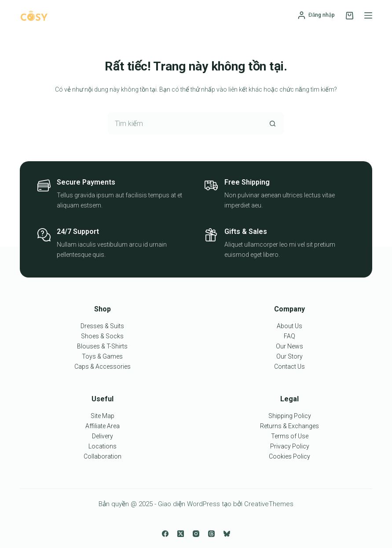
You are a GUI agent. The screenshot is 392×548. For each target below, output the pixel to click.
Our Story (289, 356)
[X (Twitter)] (181, 534)
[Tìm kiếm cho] (185, 123)
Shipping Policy (290, 416)
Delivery (103, 436)
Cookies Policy (289, 456)
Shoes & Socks (102, 336)
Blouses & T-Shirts (102, 346)
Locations (103, 446)
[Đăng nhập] (316, 15)
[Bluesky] (227, 534)
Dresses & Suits (102, 326)
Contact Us (289, 367)
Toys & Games (102, 356)
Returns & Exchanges (289, 426)
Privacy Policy (290, 446)
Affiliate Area (103, 426)
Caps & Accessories (103, 367)
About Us (289, 326)
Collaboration (103, 456)
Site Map (103, 416)
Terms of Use (290, 436)
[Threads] (211, 534)
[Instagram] (196, 534)
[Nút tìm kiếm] (273, 123)
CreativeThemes (269, 504)
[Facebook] (165, 534)
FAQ (289, 336)
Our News (289, 346)
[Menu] (368, 15)
